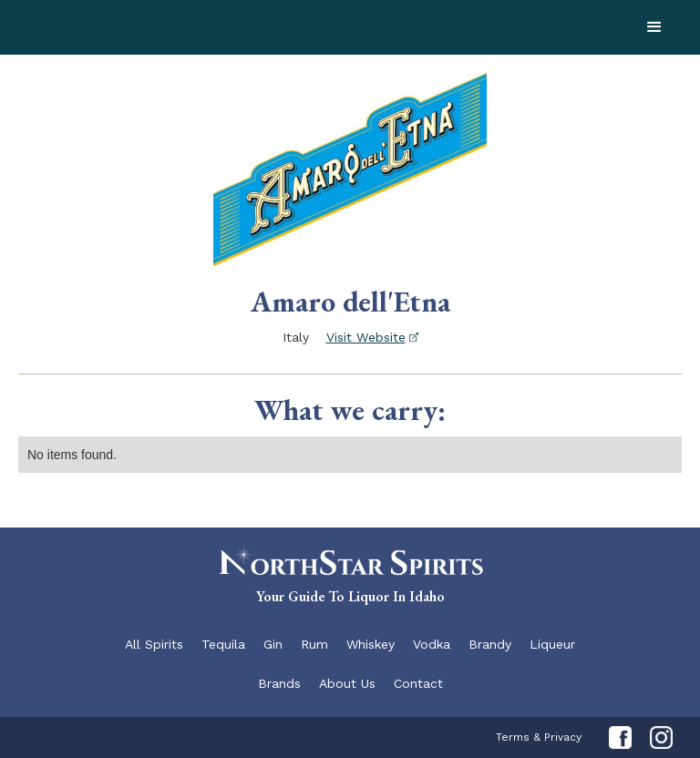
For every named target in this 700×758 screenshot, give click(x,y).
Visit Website (366, 337)
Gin (273, 644)
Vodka (432, 644)
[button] (654, 27)
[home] (155, 27)
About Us (347, 683)
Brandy (490, 644)
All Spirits (154, 644)
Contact (418, 683)
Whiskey (371, 644)
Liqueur (552, 644)
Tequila (223, 644)
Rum (314, 644)
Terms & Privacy (539, 737)
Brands (279, 683)
